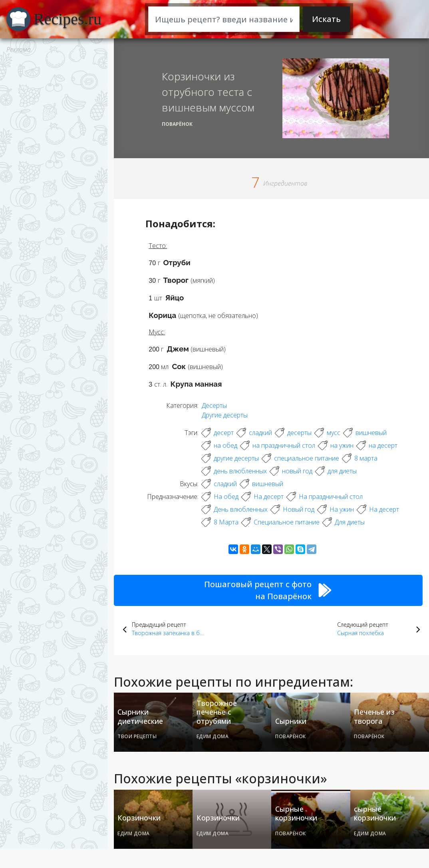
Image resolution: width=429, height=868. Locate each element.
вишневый (371, 433)
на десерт (383, 445)
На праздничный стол (331, 497)
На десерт (269, 497)
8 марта (366, 458)
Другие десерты (225, 415)
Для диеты (350, 522)
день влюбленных (240, 471)
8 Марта (226, 522)
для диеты (342, 471)
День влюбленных (241, 509)
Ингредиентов (285, 183)
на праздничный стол (284, 445)
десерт (224, 433)
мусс (334, 433)
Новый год (299, 509)
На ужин (342, 509)
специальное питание (307, 458)
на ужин (342, 445)
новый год (297, 471)
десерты (299, 433)
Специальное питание (287, 522)
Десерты (214, 405)
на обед (225, 445)
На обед (226, 497)
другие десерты (236, 458)
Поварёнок (177, 124)
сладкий (260, 433)
